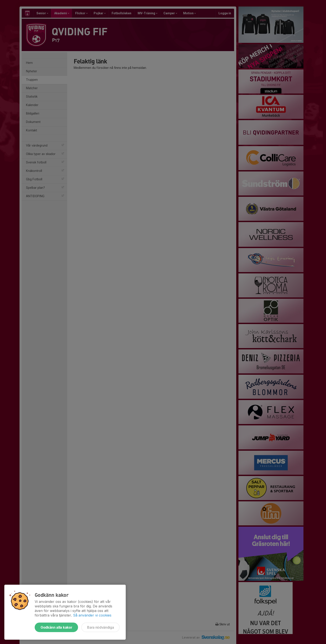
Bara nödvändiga (100, 627)
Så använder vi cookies (92, 615)
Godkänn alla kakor (56, 627)
